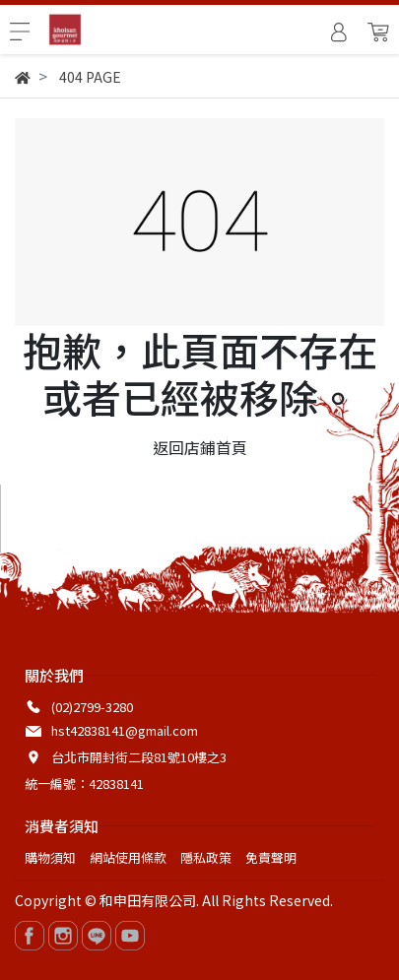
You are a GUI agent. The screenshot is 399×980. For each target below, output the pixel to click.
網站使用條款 (128, 857)
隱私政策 (206, 857)
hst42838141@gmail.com (125, 730)
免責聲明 (271, 857)
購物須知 (50, 857)
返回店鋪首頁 (200, 447)
